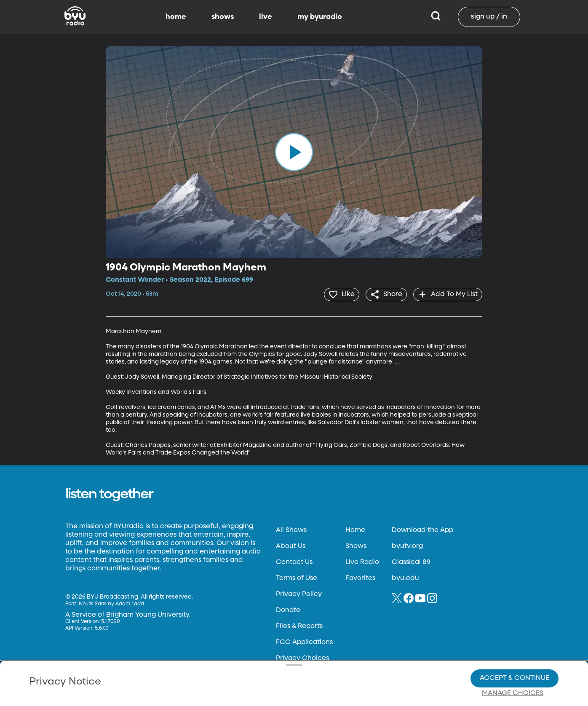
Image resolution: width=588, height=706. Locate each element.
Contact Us (294, 562)
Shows (356, 546)
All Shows (291, 529)
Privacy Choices (219, 671)
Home (355, 529)
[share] (383, 294)
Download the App (422, 529)
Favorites (360, 578)
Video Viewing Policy (267, 664)
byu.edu (405, 578)
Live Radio (362, 562)
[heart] (336, 294)
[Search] (436, 17)
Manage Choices (513, 664)
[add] (447, 294)
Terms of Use (297, 578)
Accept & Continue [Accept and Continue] (514, 649)
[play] (294, 152)
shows (223, 17)
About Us (291, 546)
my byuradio (320, 17)
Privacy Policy (299, 594)
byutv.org (407, 546)
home (176, 17)
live (266, 17)
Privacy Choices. (315, 649)
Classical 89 (411, 562)
